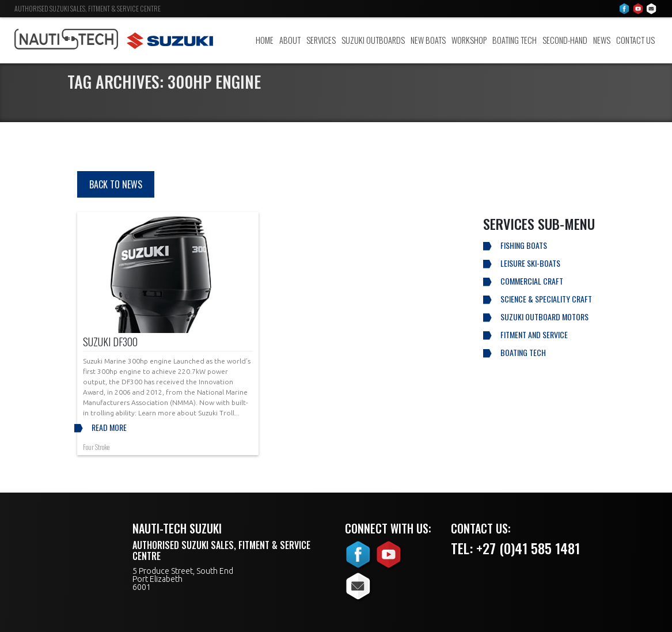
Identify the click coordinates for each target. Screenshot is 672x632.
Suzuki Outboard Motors (544, 317)
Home (265, 40)
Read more (109, 427)
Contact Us (635, 40)
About (290, 40)
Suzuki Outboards (373, 40)
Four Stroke (96, 447)
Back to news (116, 184)
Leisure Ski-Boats (530, 263)
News (602, 40)
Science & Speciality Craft (546, 299)
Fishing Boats (524, 245)
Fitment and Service (534, 334)
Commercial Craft (532, 281)
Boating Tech (515, 40)
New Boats (428, 40)
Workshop (469, 40)
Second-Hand (565, 40)
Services (321, 40)
